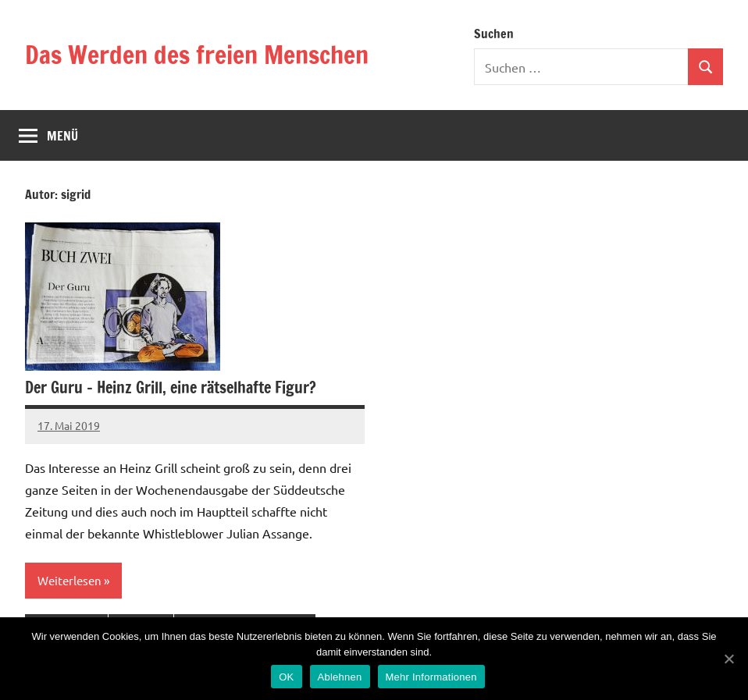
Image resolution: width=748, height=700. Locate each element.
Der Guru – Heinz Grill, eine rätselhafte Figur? (171, 387)
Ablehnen (340, 677)
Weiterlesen (69, 580)
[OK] (728, 659)
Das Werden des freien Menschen (197, 55)
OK (286, 677)
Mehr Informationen (431, 677)
